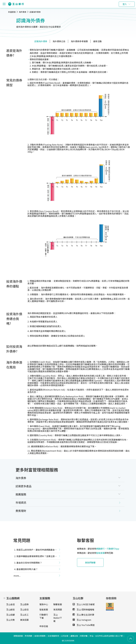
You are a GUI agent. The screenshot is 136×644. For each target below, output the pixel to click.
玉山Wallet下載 (58, 618)
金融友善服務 (40, 636)
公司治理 (65, 636)
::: (4, 598)
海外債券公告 (59, 41)
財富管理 (12, 12)
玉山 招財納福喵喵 (83, 609)
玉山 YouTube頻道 (84, 625)
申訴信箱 (44, 626)
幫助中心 (44, 604)
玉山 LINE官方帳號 (84, 604)
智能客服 (100, 553)
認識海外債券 (35, 12)
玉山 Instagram (82, 620)
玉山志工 (24, 615)
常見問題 (58, 609)
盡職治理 (74, 636)
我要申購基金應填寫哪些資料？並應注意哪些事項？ (35, 557)
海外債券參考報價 (79, 41)
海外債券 (23, 12)
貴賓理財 (21, 511)
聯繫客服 (58, 604)
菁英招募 (24, 620)
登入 (125, 4)
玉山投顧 (10, 615)
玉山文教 (10, 620)
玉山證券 (24, 604)
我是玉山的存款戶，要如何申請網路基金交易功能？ (35, 550)
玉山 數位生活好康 (83, 615)
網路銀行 (100, 549)
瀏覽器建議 (18, 636)
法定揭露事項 (53, 636)
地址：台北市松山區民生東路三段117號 (106, 636)
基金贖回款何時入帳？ (27, 569)
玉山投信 (24, 609)
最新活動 (97, 41)
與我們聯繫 (90, 563)
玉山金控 (10, 604)
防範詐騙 (84, 636)
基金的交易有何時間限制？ (29, 563)
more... (17, 576)
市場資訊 (21, 503)
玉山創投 (10, 609)
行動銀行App (113, 549)
